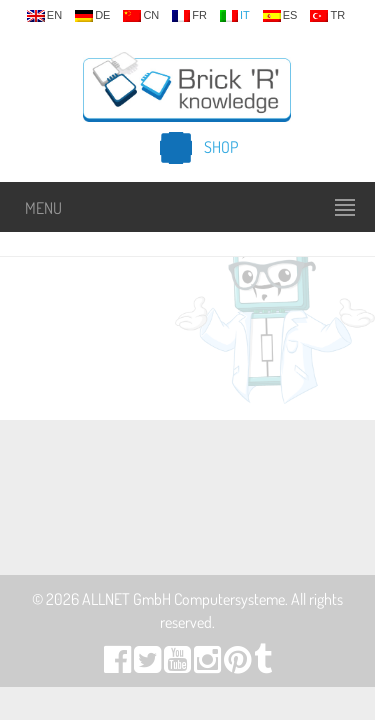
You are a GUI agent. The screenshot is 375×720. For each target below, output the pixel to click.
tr (327, 16)
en (44, 16)
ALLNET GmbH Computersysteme (183, 599)
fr (189, 16)
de (92, 16)
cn (141, 16)
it (235, 16)
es (280, 16)
